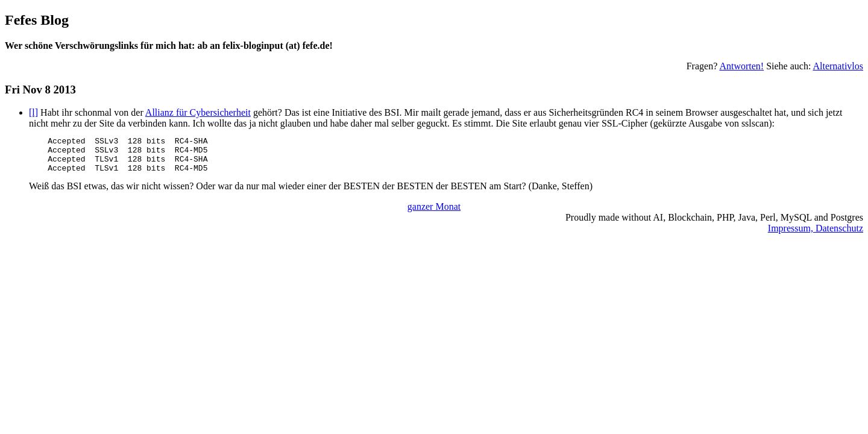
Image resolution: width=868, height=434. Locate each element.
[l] (33, 112)
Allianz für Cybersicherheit (198, 112)
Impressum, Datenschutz (816, 235)
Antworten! (741, 66)
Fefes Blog (37, 20)
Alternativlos (838, 66)
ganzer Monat (434, 214)
